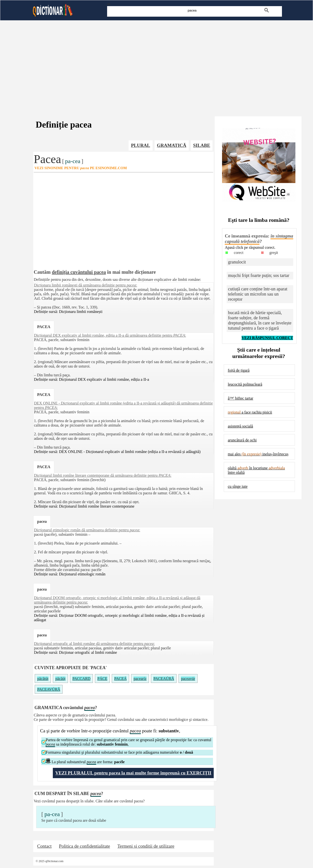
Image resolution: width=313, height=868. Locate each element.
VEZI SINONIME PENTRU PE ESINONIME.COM (81, 168)
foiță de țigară (239, 370)
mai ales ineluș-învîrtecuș (258, 454)
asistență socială (240, 426)
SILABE (202, 145)
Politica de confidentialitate (84, 846)
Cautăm (42, 272)
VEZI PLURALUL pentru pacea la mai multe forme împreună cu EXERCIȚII (133, 773)
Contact (44, 846)
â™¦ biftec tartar (240, 398)
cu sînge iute (238, 486)
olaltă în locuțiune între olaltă (256, 470)
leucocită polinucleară (245, 384)
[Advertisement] (156, 64)
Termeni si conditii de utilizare (146, 846)
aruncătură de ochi (242, 440)
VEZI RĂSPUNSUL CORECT (267, 338)
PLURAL (141, 145)
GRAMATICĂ (172, 145)
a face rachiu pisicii (250, 412)
